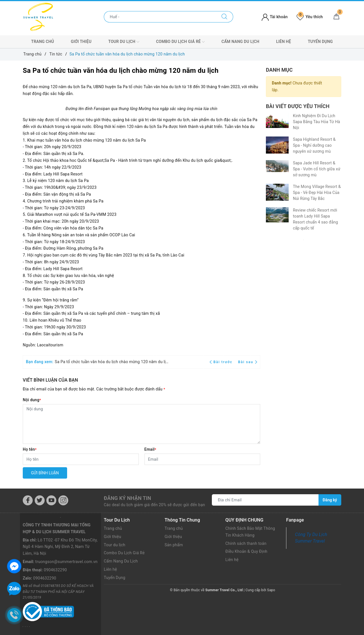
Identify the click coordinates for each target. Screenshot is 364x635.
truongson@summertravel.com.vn (66, 562)
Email (150, 449)
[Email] (202, 459)
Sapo (271, 590)
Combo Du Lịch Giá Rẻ (180, 42)
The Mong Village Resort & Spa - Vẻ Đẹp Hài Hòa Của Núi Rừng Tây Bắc (317, 193)
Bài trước (222, 362)
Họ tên (30, 449)
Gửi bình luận (45, 473)
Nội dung (32, 400)
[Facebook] (28, 500)
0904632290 (55, 570)
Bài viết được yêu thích (298, 106)
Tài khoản (275, 17)
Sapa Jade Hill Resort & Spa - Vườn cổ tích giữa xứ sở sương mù (317, 169)
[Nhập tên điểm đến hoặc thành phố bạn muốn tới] (160, 17)
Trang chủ (43, 42)
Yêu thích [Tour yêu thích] (310, 17)
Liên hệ (284, 42)
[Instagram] (63, 500)
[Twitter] (40, 500)
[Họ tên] (81, 459)
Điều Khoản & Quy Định (247, 551)
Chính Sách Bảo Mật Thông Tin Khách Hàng (250, 532)
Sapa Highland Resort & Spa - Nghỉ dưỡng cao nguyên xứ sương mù (314, 145)
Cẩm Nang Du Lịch (240, 42)
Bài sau (248, 362)
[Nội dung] (141, 424)
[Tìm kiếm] (225, 17)
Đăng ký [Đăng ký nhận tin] (330, 500)
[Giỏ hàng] (336, 17)
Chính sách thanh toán (246, 543)
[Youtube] (51, 500)
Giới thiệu (81, 42)
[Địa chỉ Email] (265, 500)
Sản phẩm (174, 545)
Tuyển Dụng (320, 42)
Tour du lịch (124, 42)
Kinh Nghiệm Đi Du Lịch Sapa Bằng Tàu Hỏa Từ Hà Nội (317, 122)
